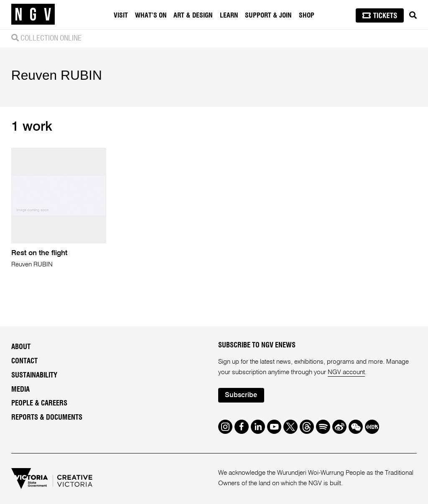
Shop (307, 15)
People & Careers (39, 403)
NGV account (346, 372)
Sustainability (34, 375)
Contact (24, 361)
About (21, 347)
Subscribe (241, 395)
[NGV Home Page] (33, 15)
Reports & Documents (47, 418)
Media (20, 390)
